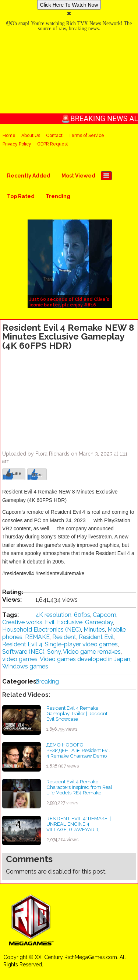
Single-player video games (81, 644)
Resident (64, 637)
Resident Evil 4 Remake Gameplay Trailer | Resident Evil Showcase (77, 713)
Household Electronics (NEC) (42, 630)
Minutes (94, 630)
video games (20, 659)
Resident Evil (96, 637)
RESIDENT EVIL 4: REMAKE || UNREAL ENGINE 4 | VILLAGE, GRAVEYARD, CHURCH (79, 826)
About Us (31, 136)
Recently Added (29, 176)
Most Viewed (78, 176)
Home (9, 136)
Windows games (25, 666)
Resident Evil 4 (22, 644)
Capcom (105, 615)
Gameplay (99, 622)
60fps (82, 615)
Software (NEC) (23, 652)
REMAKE (37, 637)
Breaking (47, 682)
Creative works (22, 622)
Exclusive (70, 622)
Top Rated (21, 196)
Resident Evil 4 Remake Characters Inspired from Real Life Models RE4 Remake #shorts (79, 790)
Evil (50, 622)
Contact (54, 136)
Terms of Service (86, 136)
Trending (58, 196)
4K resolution (53, 615)
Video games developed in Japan (85, 659)
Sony (54, 652)
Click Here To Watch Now (69, 5)
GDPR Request (53, 144)
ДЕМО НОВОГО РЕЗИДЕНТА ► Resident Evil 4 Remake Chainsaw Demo (78, 750)
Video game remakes (92, 652)
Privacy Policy (17, 144)
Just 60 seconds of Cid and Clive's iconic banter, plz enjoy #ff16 (69, 302)
